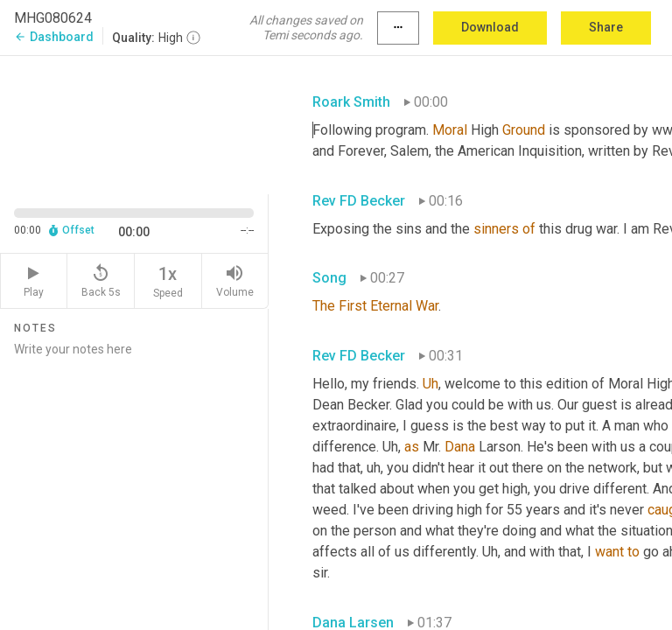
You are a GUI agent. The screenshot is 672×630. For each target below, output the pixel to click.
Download (490, 27)
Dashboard (54, 37)
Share (606, 27)
